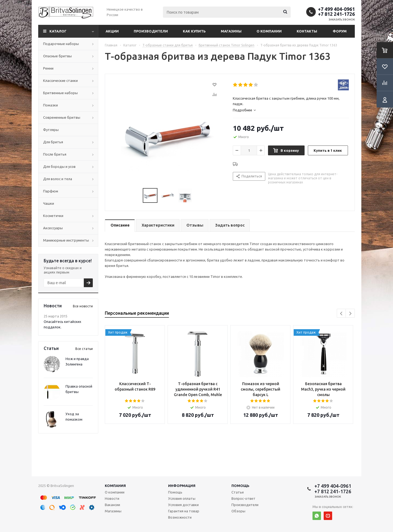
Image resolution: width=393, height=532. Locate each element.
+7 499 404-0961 (336, 9)
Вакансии (112, 505)
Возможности (180, 517)
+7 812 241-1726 (336, 14)
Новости (112, 498)
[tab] (291, 110)
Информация (182, 486)
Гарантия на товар (184, 511)
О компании (269, 31)
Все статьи (84, 349)
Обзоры (238, 511)
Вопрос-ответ (243, 498)
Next (350, 313)
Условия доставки (183, 505)
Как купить (194, 31)
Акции (112, 31)
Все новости (83, 306)
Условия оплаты (182, 498)
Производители (151, 31)
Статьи (238, 492)
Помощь (240, 486)
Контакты (307, 31)
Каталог (58, 31)
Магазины (231, 31)
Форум (340, 31)
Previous (342, 313)
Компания (115, 486)
